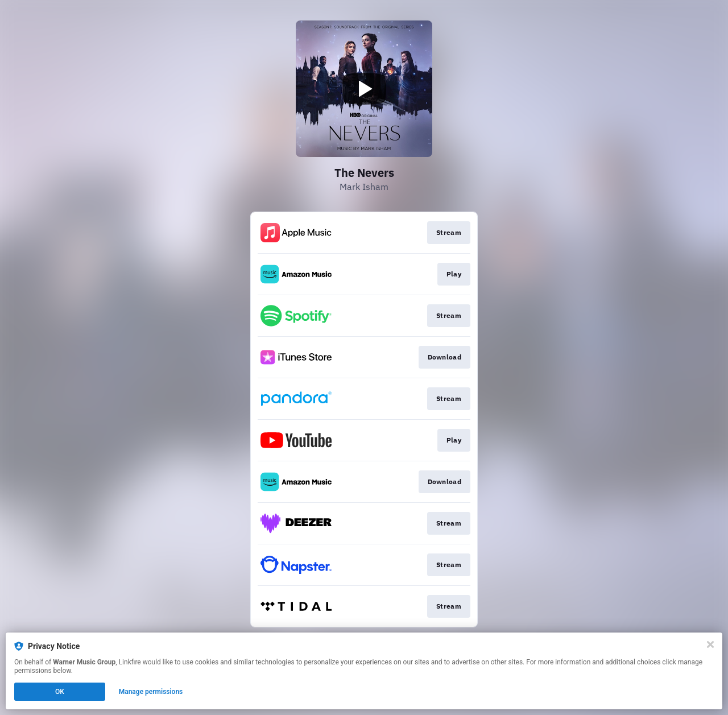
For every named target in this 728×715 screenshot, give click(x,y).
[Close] (710, 644)
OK (60, 692)
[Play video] (364, 89)
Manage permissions (151, 692)
